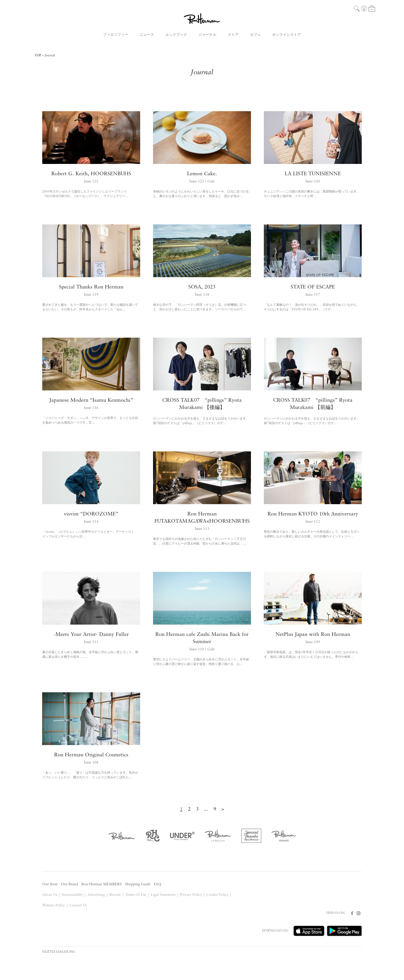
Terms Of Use (136, 895)
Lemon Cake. (202, 174)
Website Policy (54, 905)
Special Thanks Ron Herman (91, 287)
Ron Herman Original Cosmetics (91, 755)
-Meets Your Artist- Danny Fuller (91, 635)
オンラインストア (287, 35)
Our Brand (70, 884)
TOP (38, 56)
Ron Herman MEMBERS (102, 884)
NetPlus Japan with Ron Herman (313, 635)
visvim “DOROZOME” (91, 514)
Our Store (50, 884)
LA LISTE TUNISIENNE (313, 174)
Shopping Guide (138, 884)
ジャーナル (207, 35)
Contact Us (78, 905)
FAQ (158, 884)
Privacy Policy (191, 895)
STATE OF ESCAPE (313, 287)
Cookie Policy (217, 895)
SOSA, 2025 (202, 287)
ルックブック (176, 35)
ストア (233, 35)
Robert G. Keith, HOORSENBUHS (91, 174)
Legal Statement (163, 895)
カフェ (255, 35)
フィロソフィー (116, 35)
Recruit (115, 895)
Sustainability (72, 895)
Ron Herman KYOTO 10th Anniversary (313, 514)
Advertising (96, 895)
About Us (50, 895)
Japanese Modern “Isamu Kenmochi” (91, 400)
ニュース (147, 35)
